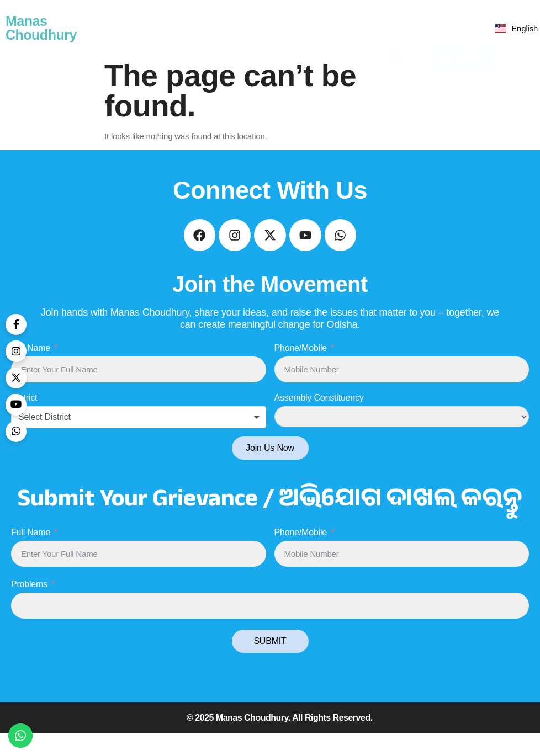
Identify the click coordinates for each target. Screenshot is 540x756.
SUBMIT (270, 664)
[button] (395, 28)
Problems (29, 607)
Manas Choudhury (41, 28)
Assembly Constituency (319, 420)
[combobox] (139, 440)
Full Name (31, 371)
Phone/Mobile (301, 371)
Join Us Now (270, 470)
